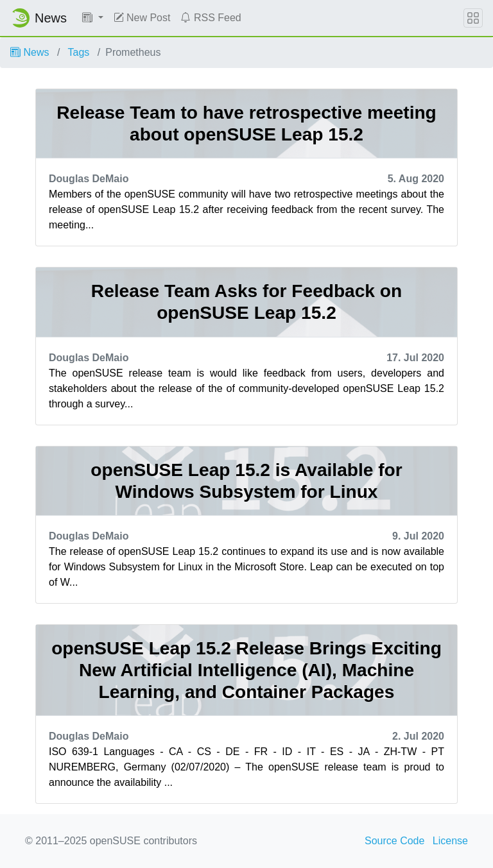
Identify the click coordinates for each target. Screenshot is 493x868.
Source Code (394, 841)
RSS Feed (211, 18)
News (30, 52)
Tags (79, 52)
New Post (142, 18)
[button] (93, 18)
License (450, 841)
